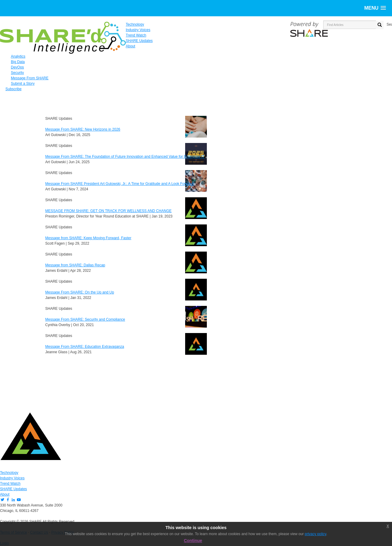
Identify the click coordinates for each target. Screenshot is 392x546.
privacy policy (316, 534)
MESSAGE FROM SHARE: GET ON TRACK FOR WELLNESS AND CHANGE (108, 211)
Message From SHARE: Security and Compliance (85, 319)
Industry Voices (12, 478)
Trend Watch (10, 484)
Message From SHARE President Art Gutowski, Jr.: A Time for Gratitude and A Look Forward (119, 184)
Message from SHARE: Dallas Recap (75, 265)
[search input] (350, 25)
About (5, 494)
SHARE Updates (13, 489)
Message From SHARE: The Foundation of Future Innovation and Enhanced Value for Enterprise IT (125, 157)
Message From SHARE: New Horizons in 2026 (83, 129)
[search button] (380, 25)
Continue (193, 541)
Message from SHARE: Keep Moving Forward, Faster (88, 238)
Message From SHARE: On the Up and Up (80, 292)
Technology (9, 473)
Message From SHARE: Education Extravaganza (85, 347)
